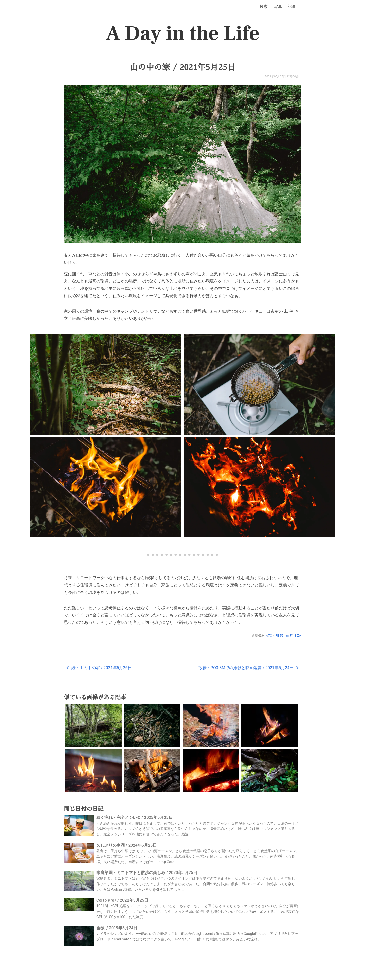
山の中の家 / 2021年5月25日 (182, 67)
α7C (269, 636)
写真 (278, 6)
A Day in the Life (183, 33)
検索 (264, 6)
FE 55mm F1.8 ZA (288, 636)
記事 (292, 6)
